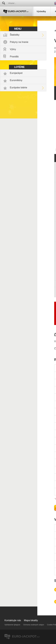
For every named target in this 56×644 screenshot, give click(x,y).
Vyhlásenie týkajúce (12, 625)
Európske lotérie (19, 88)
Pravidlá (14, 57)
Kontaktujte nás (13, 620)
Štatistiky (15, 35)
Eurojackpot (16, 73)
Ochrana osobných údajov (34, 625)
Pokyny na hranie (19, 42)
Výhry (13, 49)
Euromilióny (16, 80)
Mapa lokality (31, 620)
